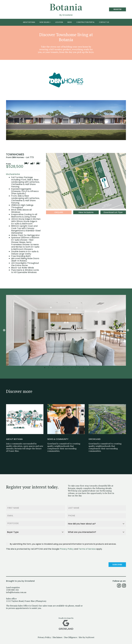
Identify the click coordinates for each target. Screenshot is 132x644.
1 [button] (45, 368)
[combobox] (96, 523)
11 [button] (83, 368)
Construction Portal (85, 22)
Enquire (59, 212)
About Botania (29, 22)
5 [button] (60, 368)
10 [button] (80, 368)
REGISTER (117, 9)
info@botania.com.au (16, 591)
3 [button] (52, 368)
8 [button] (72, 368)
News (70, 22)
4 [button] (56, 368)
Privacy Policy (67, 548)
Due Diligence (71, 636)
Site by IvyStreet (87, 636)
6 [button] (64, 368)
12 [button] (87, 368)
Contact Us (104, 22)
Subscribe (117, 564)
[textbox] (94, 523)
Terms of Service (87, 548)
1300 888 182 (12, 589)
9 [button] (76, 368)
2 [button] (49, 368)
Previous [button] (4, 330)
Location (59, 22)
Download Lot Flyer (113, 212)
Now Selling (45, 22)
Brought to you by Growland (20, 580)
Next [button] (128, 330)
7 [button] (68, 368)
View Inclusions (86, 212)
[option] (66, 330)
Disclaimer (57, 636)
